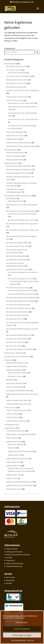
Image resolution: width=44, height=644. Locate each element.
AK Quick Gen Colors (14, 346)
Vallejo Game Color (13, 442)
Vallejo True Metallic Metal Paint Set (20, 482)
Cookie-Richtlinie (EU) (14, 566)
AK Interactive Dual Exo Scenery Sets (22, 294)
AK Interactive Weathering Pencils (19, 335)
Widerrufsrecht (12, 549)
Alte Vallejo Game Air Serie (16, 66)
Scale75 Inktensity (13, 417)
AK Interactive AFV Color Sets (17, 246)
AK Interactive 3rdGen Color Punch (21, 220)
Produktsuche (10, 48)
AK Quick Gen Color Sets (15, 342)
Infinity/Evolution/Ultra (15, 160)
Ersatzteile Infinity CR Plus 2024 (18, 173)
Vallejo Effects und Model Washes (19, 434)
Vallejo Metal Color (13, 462)
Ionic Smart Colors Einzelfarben (18, 76)
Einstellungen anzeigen (22, 635)
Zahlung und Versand (14, 552)
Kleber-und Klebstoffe (15, 387)
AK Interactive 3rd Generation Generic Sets (23, 230)
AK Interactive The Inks (15, 319)
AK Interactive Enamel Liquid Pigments (21, 297)
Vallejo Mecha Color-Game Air (18, 459)
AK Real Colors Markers (13, 353)
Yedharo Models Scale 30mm (17, 400)
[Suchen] (37, 52)
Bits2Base (10, 380)
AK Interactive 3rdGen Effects (17, 243)
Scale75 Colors (10, 408)
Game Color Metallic (16, 444)
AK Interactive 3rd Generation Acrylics (21, 211)
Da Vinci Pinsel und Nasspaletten (17, 356)
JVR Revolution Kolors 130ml (17, 80)
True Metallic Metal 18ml (16, 431)
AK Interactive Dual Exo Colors (18, 288)
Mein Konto (11, 577)
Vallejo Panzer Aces (14, 475)
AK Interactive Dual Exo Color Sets (21, 290)
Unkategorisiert (10, 425)
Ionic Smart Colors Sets (17, 73)
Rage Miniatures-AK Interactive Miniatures (22, 394)
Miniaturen (9, 360)
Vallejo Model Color (14, 466)
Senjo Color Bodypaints (15, 132)
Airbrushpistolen (11, 150)
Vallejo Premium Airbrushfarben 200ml (21, 146)
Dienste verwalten (21, 622)
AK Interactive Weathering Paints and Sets (22, 329)
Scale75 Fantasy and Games (17, 410)
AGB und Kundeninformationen (18, 555)
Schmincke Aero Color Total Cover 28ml (23, 119)
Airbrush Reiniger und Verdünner (19, 169)
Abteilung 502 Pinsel (16, 201)
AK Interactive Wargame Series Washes (23, 272)
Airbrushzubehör (11, 163)
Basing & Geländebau (14, 370)
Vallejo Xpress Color (14, 489)
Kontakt (9, 557)
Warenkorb (10, 580)
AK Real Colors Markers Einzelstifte (19, 349)
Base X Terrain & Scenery (18, 373)
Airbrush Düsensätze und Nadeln (19, 166)
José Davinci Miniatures (15, 383)
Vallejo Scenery (12, 478)
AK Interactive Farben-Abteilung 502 (18, 196)
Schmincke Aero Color (15, 100)
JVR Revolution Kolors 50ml (16, 83)
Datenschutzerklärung (18, 640)
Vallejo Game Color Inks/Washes (20, 451)
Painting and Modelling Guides (18, 391)
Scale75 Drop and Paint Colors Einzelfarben (23, 90)
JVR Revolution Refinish (15, 87)
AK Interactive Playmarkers (16, 305)
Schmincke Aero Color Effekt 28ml (21, 103)
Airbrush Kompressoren (15, 152)
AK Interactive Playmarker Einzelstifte (20, 301)
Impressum (30, 640)
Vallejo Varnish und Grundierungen (20, 485)
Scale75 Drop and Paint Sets (17, 97)
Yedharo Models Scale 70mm (17, 404)
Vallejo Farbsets (12, 438)
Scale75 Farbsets (13, 414)
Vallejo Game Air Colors (15, 136)
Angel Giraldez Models (15, 366)
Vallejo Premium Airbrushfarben (19, 143)
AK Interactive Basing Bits (16, 256)
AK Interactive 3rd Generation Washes (22, 214)
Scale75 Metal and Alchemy (17, 421)
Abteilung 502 (11, 198)
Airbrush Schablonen (14, 156)
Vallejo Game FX (14, 455)
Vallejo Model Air (13, 139)
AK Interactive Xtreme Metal (17, 339)
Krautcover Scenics (15, 376)
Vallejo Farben (10, 428)
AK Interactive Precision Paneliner (19, 308)
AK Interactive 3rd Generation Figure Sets (22, 224)
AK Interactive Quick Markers (17, 312)
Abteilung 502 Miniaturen (16, 363)
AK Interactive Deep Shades (17, 260)
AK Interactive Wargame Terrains (21, 279)
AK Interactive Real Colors (16, 315)
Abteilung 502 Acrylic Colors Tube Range (22, 205)
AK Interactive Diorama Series (18, 269)
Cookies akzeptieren (22, 629)
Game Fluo (12, 448)
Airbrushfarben (10, 64)
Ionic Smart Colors (13, 70)
